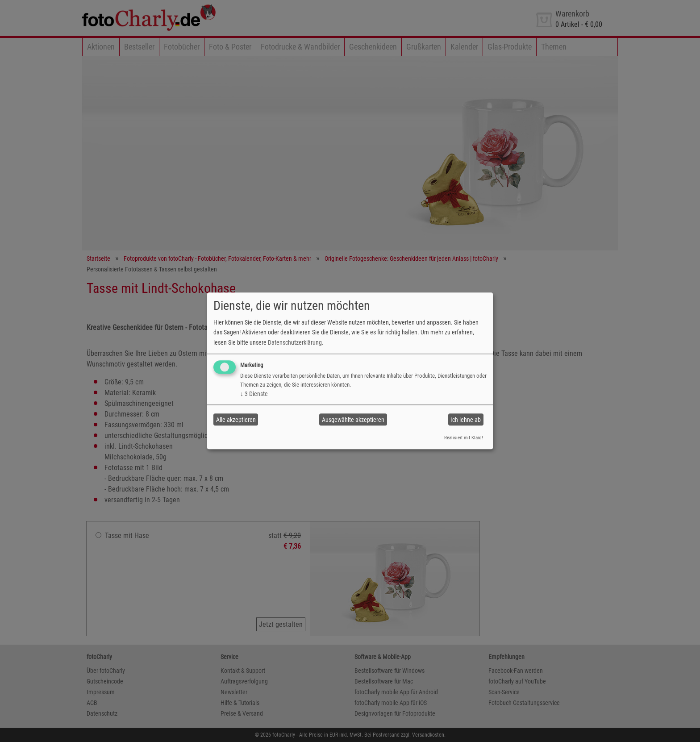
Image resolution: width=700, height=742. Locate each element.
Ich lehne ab (466, 420)
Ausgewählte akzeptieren (353, 420)
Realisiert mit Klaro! (464, 438)
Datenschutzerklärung (295, 342)
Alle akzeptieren (236, 420)
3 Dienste (254, 394)
